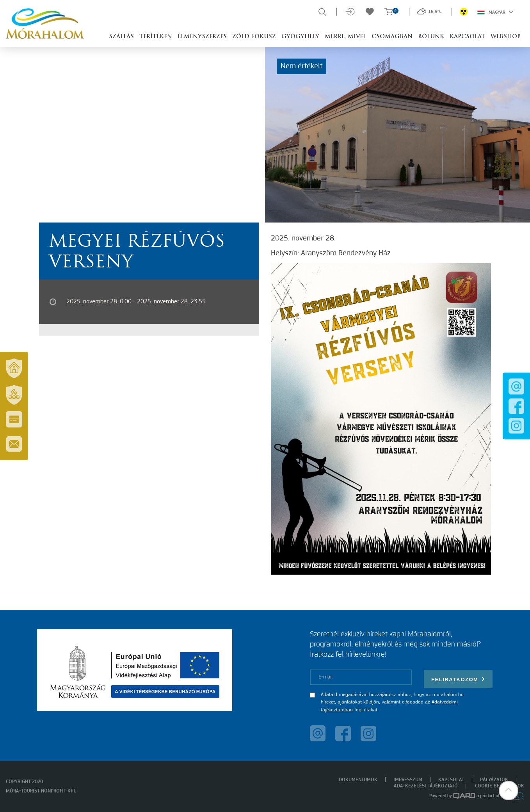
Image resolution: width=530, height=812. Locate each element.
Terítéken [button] (156, 37)
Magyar (495, 12)
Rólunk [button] (431, 37)
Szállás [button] (121, 37)
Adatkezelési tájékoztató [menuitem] (426, 786)
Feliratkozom (458, 679)
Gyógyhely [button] (300, 37)
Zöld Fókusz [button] (254, 37)
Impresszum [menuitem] (408, 780)
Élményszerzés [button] (202, 37)
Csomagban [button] (392, 37)
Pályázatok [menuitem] (494, 780)
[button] (509, 791)
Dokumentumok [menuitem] (358, 780)
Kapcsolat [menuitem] (451, 780)
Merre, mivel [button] (345, 37)
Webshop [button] (506, 37)
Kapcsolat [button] (467, 37)
